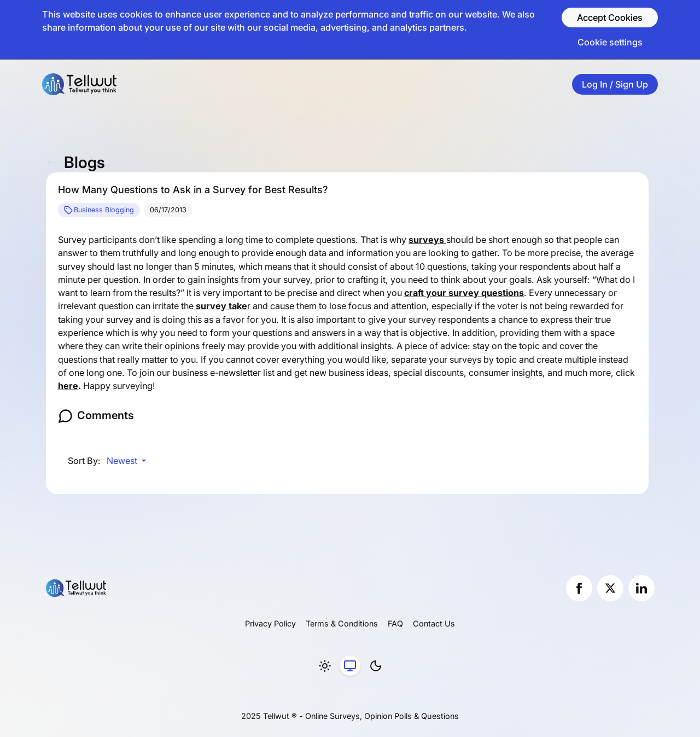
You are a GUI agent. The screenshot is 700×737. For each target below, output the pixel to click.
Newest (123, 461)
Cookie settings (610, 42)
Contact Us (434, 623)
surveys (427, 240)
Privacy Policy (270, 623)
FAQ (395, 623)
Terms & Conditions (342, 623)
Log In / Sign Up (615, 84)
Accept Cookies (610, 18)
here (68, 386)
